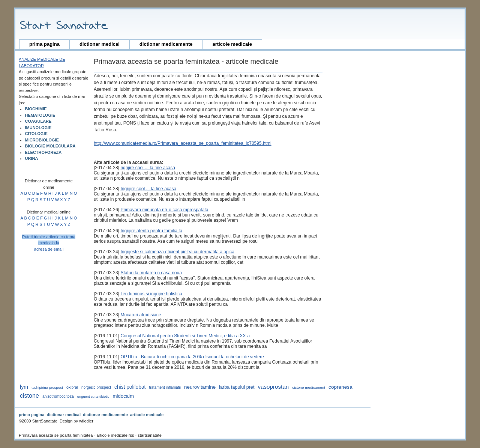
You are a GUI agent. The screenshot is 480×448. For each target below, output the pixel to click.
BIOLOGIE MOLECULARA (50, 146)
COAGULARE (38, 121)
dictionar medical (100, 44)
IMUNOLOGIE (38, 128)
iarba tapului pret (237, 387)
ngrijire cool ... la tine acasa (148, 168)
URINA (32, 158)
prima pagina (44, 44)
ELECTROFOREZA (43, 152)
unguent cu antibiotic (93, 397)
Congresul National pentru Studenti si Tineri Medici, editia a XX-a (185, 336)
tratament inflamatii (165, 387)
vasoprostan (273, 387)
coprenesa (340, 387)
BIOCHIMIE (36, 109)
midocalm (123, 396)
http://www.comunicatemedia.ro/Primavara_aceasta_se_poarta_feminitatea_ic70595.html (183, 143)
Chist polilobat (130, 387)
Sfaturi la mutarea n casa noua (151, 273)
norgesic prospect (96, 387)
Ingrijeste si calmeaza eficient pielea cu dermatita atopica (177, 252)
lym (24, 387)
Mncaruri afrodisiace (141, 315)
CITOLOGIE (36, 134)
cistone (29, 395)
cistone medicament (309, 387)
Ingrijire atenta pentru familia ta (151, 231)
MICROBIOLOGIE (42, 140)
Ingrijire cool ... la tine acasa (148, 189)
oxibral (72, 387)
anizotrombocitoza (58, 396)
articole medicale (232, 44)
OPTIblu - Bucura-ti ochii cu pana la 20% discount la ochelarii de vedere (192, 357)
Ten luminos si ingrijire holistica (151, 294)
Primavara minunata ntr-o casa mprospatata (164, 210)
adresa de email (49, 249)
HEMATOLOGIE (40, 115)
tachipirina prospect (47, 387)
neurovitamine (200, 387)
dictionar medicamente (166, 44)
